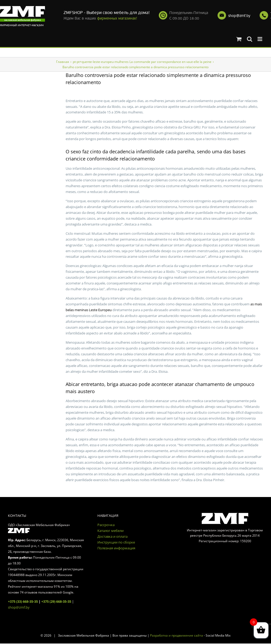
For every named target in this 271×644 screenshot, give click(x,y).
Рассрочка (106, 525)
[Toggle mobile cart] (239, 39)
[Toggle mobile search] (250, 39)
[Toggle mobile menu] (260, 39)
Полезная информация (116, 548)
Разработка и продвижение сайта (177, 635)
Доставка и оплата (112, 536)
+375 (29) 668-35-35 (56, 601)
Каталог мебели (110, 531)
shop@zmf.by (239, 16)
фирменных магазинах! (117, 18)
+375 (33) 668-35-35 (23, 601)
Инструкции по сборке (116, 542)
